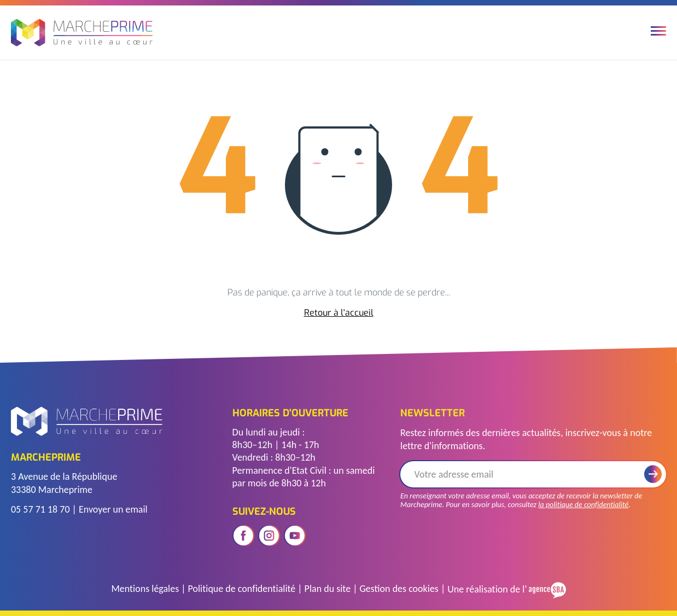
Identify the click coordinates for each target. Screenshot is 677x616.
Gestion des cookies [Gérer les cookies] (399, 589)
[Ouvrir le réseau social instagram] (269, 536)
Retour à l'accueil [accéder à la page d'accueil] (339, 313)
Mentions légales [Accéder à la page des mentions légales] (145, 589)
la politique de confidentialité (583, 505)
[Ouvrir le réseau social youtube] (295, 536)
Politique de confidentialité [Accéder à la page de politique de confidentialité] (242, 589)
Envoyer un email (113, 509)
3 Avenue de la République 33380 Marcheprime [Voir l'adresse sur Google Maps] (64, 483)
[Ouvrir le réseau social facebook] (243, 536)
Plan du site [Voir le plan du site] (328, 589)
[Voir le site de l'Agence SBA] (546, 589)
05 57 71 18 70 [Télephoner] (40, 509)
